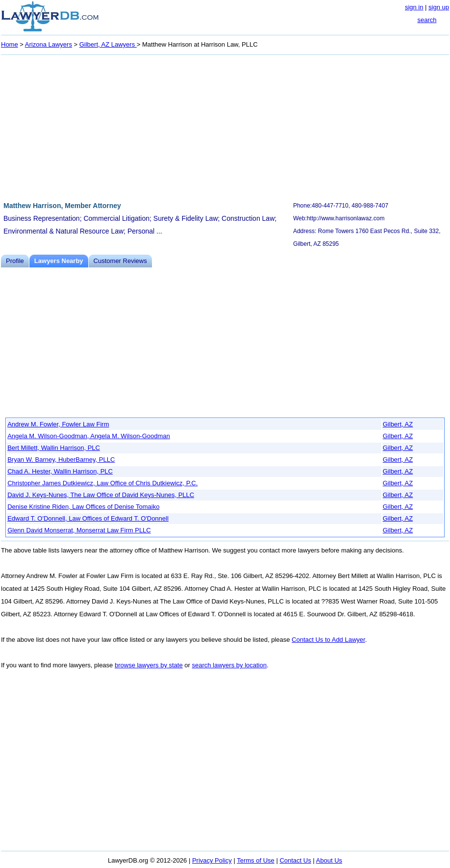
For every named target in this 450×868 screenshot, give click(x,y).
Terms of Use (256, 860)
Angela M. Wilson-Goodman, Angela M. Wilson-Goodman (89, 436)
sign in (414, 7)
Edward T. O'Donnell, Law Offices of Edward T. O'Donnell (88, 518)
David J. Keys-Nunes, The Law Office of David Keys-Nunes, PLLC (101, 495)
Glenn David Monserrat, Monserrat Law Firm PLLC (79, 530)
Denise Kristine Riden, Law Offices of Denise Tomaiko (83, 507)
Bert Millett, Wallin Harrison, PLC (54, 448)
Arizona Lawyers (49, 44)
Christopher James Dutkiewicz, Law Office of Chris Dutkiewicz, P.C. (102, 483)
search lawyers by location (229, 665)
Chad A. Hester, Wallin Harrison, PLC (60, 471)
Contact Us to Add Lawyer (328, 640)
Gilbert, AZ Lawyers (108, 44)
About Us (329, 860)
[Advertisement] (225, 127)
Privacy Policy (212, 860)
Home (10, 44)
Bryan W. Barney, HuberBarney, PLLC (61, 460)
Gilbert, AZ (398, 424)
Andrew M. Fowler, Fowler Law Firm (58, 424)
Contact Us (295, 860)
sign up (439, 7)
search (427, 20)
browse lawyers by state (149, 665)
